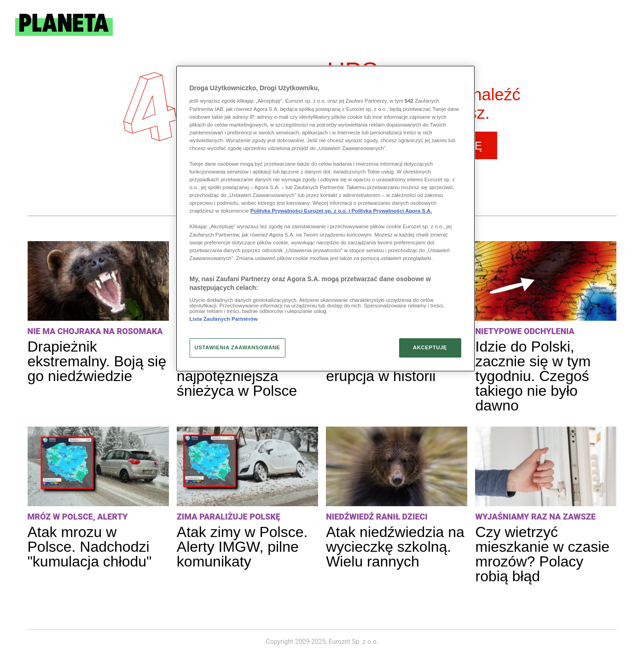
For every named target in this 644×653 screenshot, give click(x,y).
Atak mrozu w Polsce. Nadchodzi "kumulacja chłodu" (90, 547)
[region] (325, 219)
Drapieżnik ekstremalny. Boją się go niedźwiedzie (97, 361)
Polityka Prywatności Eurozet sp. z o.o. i (301, 211)
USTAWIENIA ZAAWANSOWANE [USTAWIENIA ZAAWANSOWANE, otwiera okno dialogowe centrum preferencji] (238, 347)
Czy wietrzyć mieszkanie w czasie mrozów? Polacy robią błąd (542, 554)
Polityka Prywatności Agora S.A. (392, 211)
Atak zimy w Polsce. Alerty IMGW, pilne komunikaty (242, 547)
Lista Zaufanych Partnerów (224, 319)
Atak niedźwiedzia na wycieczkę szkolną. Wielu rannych (395, 547)
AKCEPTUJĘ (430, 347)
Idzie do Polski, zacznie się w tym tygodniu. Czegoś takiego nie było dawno (533, 376)
